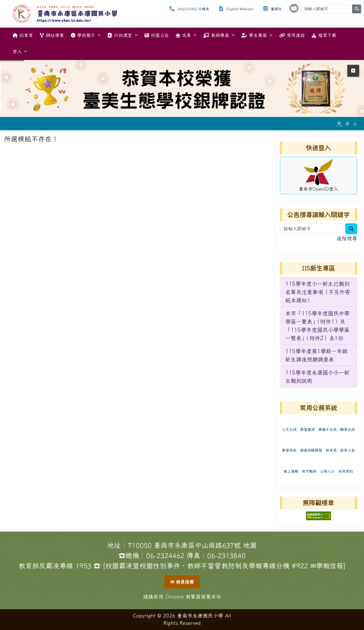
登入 (20, 51)
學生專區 (257, 35)
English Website (240, 9)
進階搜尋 (347, 238)
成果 (186, 35)
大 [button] (339, 123)
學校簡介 (86, 35)
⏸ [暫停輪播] (353, 71)
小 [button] (355, 124)
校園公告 (157, 35)
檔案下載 (324, 35)
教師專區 (219, 35)
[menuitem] (319, 292)
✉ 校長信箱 (182, 582)
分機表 (204, 9)
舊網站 (276, 9)
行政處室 (122, 35)
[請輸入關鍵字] (327, 9)
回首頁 (23, 35)
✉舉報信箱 (327, 566)
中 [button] (348, 124)
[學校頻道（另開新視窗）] (294, 8)
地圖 (250, 545)
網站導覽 (52, 35)
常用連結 (292, 35)
